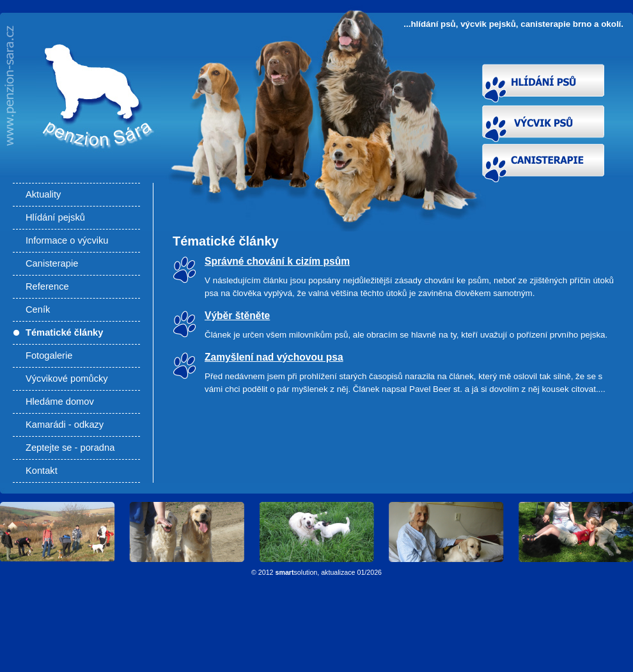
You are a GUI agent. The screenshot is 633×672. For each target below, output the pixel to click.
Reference (47, 286)
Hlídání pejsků (55, 217)
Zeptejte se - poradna (70, 448)
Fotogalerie (49, 356)
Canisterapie (52, 263)
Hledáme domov (60, 402)
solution (297, 572)
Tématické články (64, 332)
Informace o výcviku (67, 240)
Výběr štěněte (237, 316)
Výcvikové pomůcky (67, 379)
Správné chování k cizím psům (277, 261)
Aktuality (43, 194)
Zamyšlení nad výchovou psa (274, 357)
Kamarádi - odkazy (65, 425)
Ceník (38, 309)
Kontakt (42, 471)
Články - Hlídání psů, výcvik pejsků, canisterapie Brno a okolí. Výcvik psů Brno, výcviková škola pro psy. (94, 129)
